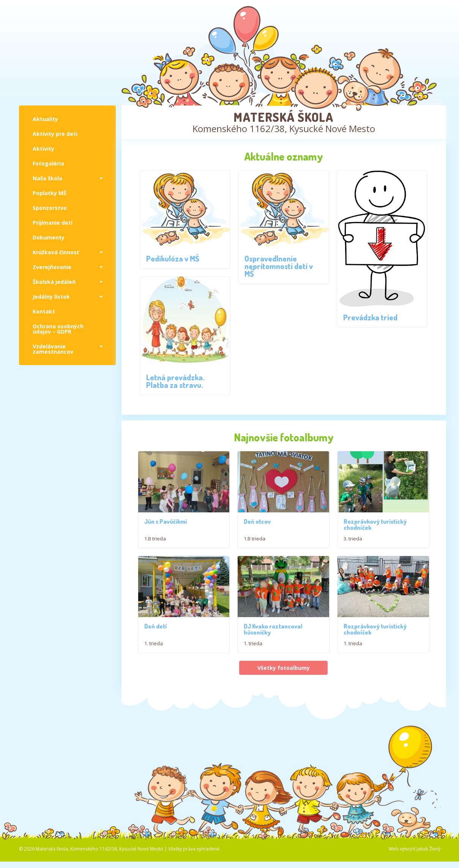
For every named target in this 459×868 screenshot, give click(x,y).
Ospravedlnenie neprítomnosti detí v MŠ (279, 266)
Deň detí (156, 628)
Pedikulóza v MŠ (173, 258)
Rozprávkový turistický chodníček (375, 525)
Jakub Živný (428, 851)
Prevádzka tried (370, 317)
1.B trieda (155, 539)
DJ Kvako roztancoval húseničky (273, 631)
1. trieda (154, 645)
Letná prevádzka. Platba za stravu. (175, 381)
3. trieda (353, 539)
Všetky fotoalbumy (284, 669)
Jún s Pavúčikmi (166, 521)
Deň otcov (257, 521)
